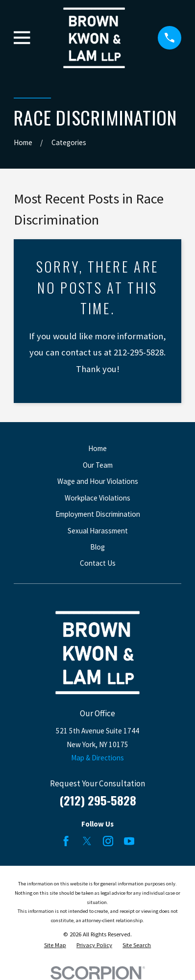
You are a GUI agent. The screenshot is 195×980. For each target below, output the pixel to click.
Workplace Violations (97, 498)
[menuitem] (55, 945)
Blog (97, 547)
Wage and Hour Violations (98, 481)
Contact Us (98, 563)
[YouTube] (129, 841)
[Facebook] (66, 841)
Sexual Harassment (98, 531)
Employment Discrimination (98, 514)
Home (97, 448)
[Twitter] (87, 841)
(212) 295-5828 (98, 800)
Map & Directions (97, 758)
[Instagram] (108, 841)
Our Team (98, 465)
